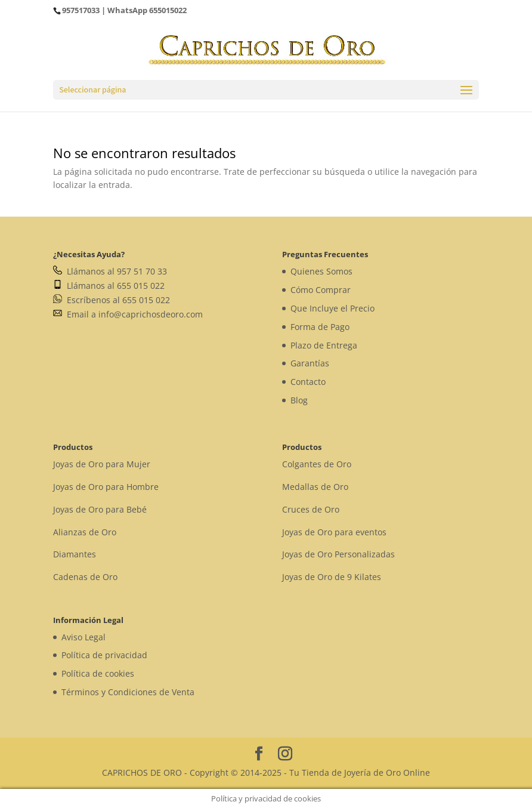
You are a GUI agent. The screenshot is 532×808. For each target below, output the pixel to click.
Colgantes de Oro (317, 464)
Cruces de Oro (311, 509)
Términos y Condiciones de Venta (128, 692)
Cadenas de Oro (85, 577)
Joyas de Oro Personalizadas (338, 554)
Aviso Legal (83, 637)
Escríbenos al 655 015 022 (112, 300)
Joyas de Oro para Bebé (100, 509)
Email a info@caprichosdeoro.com (128, 314)
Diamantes (75, 554)
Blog (299, 400)
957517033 (81, 10)
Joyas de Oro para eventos (334, 532)
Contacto (308, 382)
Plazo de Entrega (324, 345)
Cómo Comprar (321, 290)
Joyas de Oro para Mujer (102, 464)
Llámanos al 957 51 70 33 (110, 271)
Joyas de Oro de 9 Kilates (332, 577)
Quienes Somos (321, 271)
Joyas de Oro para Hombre (106, 487)
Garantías (310, 363)
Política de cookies (98, 673)
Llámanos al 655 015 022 (109, 286)
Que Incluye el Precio (332, 308)
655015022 (168, 10)
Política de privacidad (104, 655)
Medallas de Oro (315, 487)
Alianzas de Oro (85, 532)
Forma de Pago (320, 327)
